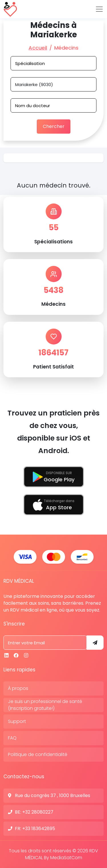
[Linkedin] (6, 655)
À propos (18, 688)
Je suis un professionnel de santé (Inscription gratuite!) (45, 705)
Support (17, 721)
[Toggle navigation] (99, 9)
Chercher (54, 126)
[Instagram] (26, 655)
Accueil (38, 48)
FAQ (12, 738)
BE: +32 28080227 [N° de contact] (34, 812)
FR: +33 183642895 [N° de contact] (35, 829)
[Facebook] (16, 655)
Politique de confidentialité (38, 754)
